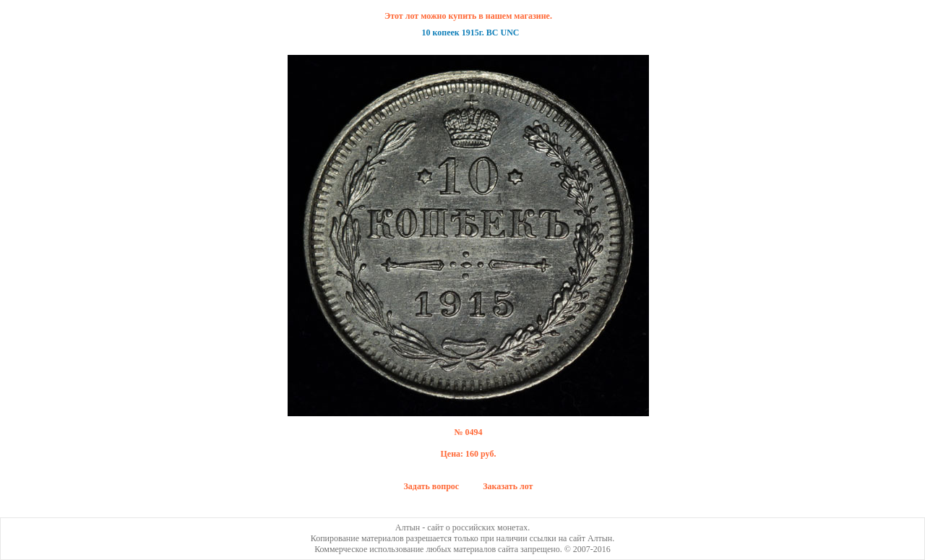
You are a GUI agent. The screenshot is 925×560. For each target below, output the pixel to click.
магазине (532, 16)
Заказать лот (508, 486)
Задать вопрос (432, 486)
